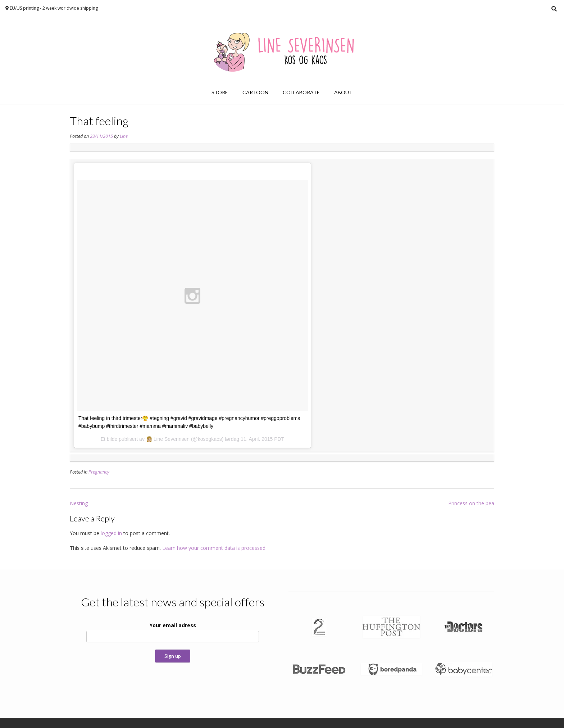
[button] (319, 627)
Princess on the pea (471, 503)
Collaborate (301, 92)
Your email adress (173, 625)
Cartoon (255, 92)
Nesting (79, 503)
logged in (111, 533)
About (343, 92)
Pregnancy (99, 472)
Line (124, 136)
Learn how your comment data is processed (214, 548)
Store (220, 92)
